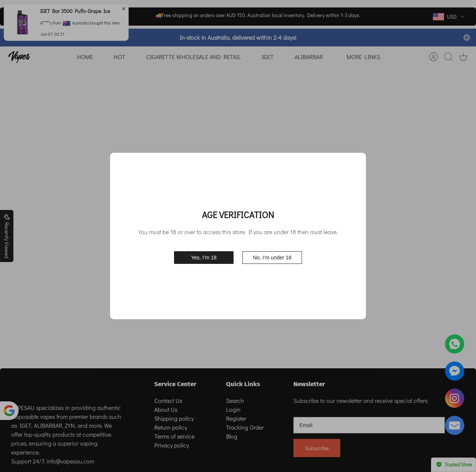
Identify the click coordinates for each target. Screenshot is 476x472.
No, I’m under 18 (272, 258)
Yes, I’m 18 (204, 258)
